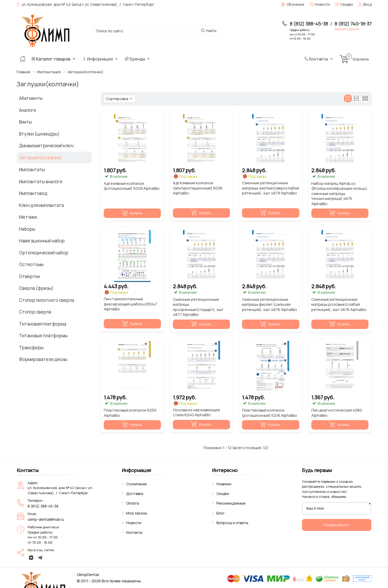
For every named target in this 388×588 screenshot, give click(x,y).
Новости (134, 523)
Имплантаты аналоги (41, 182)
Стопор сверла (35, 312)
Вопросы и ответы (232, 523)
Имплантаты (32, 170)
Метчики (28, 217)
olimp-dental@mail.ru (46, 519)
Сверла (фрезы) (36, 288)
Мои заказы (137, 513)
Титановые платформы (43, 336)
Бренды (138, 59)
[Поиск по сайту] (145, 31)
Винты (25, 122)
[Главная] (22, 59)
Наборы (27, 229)
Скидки (223, 494)
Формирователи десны (43, 359)
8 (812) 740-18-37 (353, 24)
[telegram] (40, 558)
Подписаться (336, 525)
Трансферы (31, 348)
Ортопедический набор (44, 253)
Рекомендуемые (231, 503)
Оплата (133, 503)
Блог (220, 513)
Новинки (224, 484)
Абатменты (31, 98)
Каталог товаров (54, 59)
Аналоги (28, 110)
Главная (23, 72)
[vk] (31, 558)
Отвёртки (29, 276)
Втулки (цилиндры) (39, 134)
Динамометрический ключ (46, 146)
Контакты (319, 59)
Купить (132, 213)
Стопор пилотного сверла (47, 300)
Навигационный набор (42, 241)
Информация (100, 59)
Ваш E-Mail (315, 508)
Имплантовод (33, 193)
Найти (208, 31)
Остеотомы (31, 264)
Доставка (135, 494)
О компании (137, 484)
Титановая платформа (43, 324)
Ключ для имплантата (41, 205)
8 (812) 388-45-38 (309, 24)
